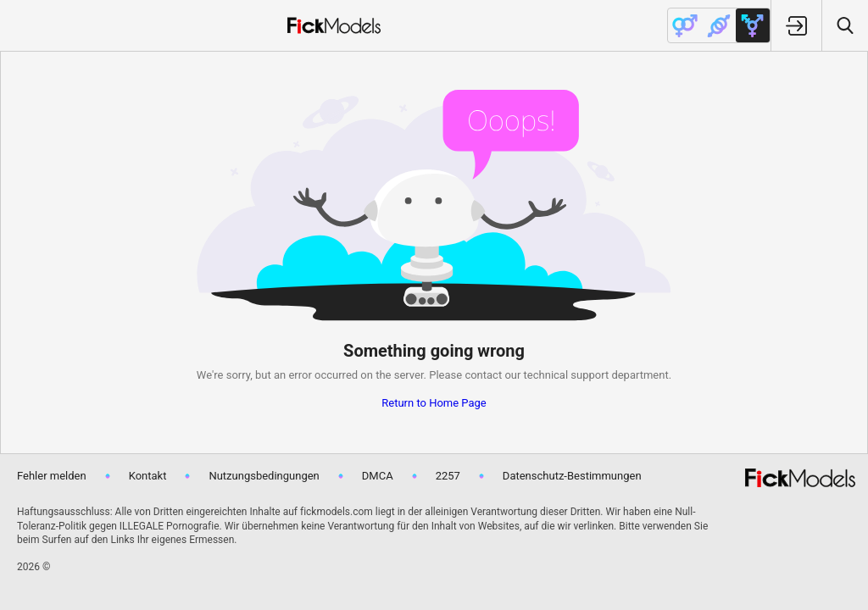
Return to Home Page (434, 403)
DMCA (378, 476)
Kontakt (148, 476)
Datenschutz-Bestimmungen (572, 476)
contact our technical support (537, 375)
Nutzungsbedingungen (264, 476)
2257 (448, 476)
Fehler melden (52, 476)
